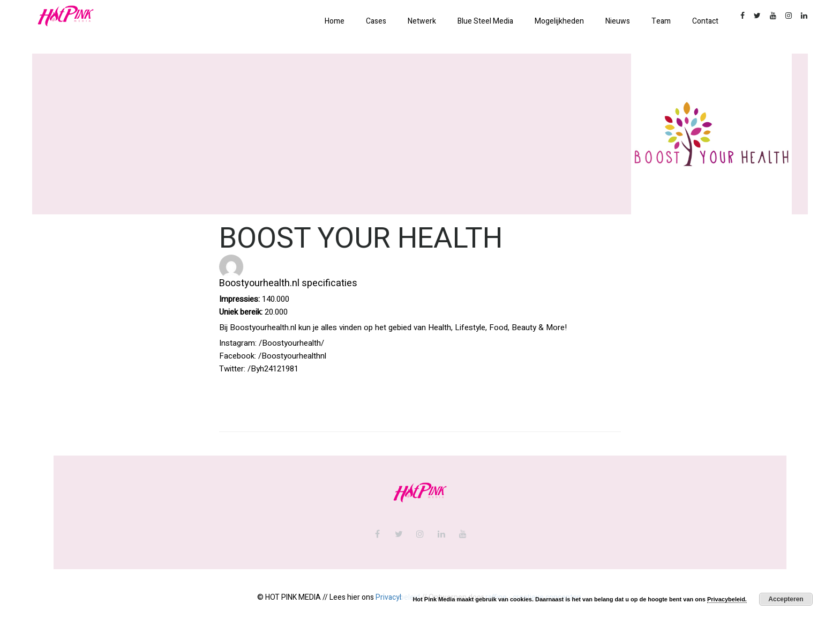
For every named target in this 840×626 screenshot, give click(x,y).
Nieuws (618, 21)
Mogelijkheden (559, 21)
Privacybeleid (398, 597)
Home (335, 21)
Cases (376, 21)
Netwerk (422, 21)
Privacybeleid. (727, 599)
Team (661, 21)
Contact (705, 21)
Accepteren (786, 599)
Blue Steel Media (485, 21)
